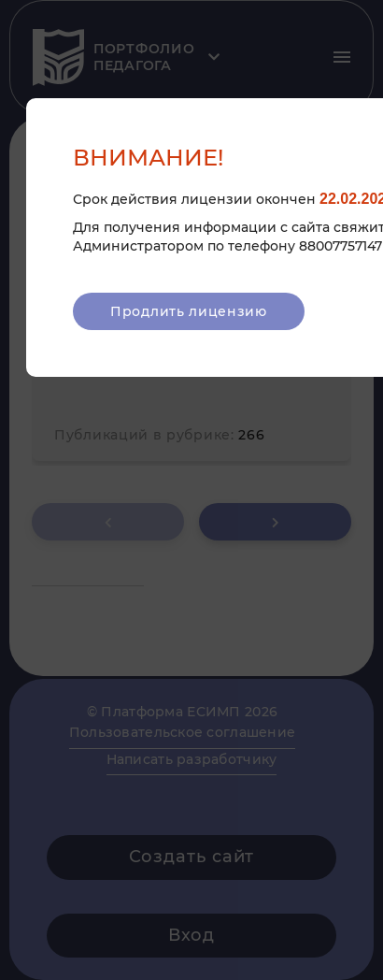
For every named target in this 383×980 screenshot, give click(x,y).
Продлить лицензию (189, 311)
